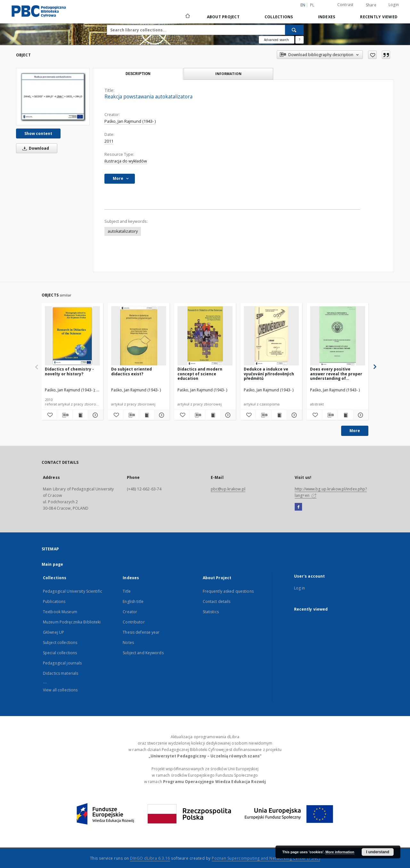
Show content (38, 134)
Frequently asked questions (228, 591)
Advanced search (276, 40)
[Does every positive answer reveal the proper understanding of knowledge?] (338, 336)
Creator (130, 612)
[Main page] (187, 17)
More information (340, 852)
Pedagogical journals (62, 663)
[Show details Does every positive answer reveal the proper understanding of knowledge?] (360, 415)
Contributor (134, 622)
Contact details (217, 601)
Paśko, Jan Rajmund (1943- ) (130, 121)
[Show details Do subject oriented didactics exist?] (161, 415)
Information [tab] (228, 74)
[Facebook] (298, 507)
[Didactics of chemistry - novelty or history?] (72, 336)
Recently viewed (379, 17)
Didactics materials (61, 673)
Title (127, 591)
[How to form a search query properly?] (299, 40)
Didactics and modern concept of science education (200, 374)
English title (133, 601)
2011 (109, 141)
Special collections (60, 653)
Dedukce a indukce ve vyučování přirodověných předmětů (269, 374)
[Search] (294, 30)
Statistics (211, 612)
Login (394, 5)
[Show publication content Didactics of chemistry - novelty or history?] (80, 415)
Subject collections (60, 643)
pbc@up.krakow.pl (228, 489)
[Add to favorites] (372, 55)
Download (35, 148)
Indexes (327, 17)
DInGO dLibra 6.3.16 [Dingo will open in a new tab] (150, 858)
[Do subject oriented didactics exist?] (139, 336)
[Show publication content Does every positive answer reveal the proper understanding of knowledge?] (345, 415)
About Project (223, 17)
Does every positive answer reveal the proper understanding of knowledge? (336, 374)
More (355, 431)
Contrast (345, 5)
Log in (300, 588)
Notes (128, 643)
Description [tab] (138, 74)
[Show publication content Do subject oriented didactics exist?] (147, 415)
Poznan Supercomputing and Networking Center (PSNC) (266, 858)
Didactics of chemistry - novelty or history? (69, 371)
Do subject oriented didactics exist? (131, 371)
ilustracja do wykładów (126, 161)
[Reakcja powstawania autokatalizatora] (53, 96)
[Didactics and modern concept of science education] (205, 336)
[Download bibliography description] (65, 415)
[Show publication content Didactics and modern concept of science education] (213, 415)
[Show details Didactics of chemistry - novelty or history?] (95, 415)
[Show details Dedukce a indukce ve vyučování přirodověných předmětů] (294, 415)
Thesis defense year (141, 632)
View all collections (60, 690)
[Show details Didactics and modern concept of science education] (227, 415)
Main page (52, 564)
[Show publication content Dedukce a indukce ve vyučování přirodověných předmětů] (279, 415)
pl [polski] (312, 5)
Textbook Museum (60, 612)
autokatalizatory (123, 231)
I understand (378, 852)
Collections (279, 17)
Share (371, 5)
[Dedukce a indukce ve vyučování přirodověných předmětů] (271, 336)
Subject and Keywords (143, 653)
